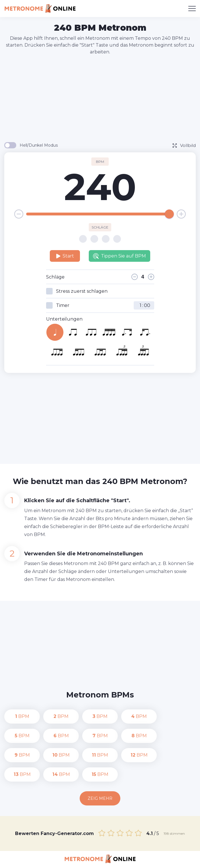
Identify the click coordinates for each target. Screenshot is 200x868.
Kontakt (44, 860)
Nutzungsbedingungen (142, 860)
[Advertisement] (102, 98)
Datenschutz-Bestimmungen (86, 860)
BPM (22, 716)
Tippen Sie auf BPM (119, 256)
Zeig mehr (100, 779)
